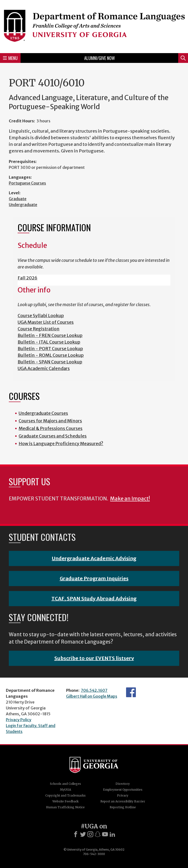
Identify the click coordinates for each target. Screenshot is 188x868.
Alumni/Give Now (100, 58)
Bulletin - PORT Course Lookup (50, 349)
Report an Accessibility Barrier (123, 801)
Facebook (131, 692)
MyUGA (65, 790)
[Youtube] (105, 834)
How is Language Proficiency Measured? (61, 444)
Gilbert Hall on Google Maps (92, 696)
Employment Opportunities (123, 790)
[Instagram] (90, 834)
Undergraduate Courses (43, 413)
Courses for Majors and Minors (50, 421)
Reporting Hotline (123, 807)
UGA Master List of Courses (46, 322)
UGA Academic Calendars (44, 368)
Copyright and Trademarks (65, 795)
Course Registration (39, 329)
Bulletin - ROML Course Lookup (51, 355)
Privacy (123, 795)
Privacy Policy (19, 720)
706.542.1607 (94, 690)
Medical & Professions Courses (51, 428)
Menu (10, 58)
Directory (123, 784)
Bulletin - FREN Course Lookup (50, 335)
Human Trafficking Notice (65, 807)
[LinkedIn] (112, 834)
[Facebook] (76, 834)
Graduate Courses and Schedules (53, 436)
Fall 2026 (28, 278)
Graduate (18, 199)
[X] (83, 834)
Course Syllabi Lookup (41, 316)
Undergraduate (23, 205)
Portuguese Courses (27, 183)
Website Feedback (65, 801)
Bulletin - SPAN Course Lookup (50, 362)
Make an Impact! (130, 499)
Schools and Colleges (65, 784)
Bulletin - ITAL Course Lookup (49, 342)
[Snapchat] (98, 834)
